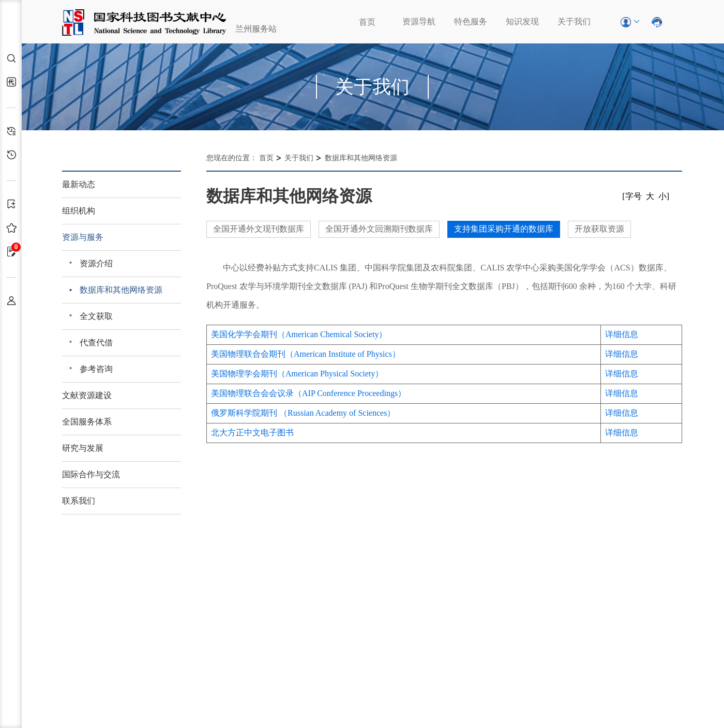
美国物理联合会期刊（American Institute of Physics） (306, 354)
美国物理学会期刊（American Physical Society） (297, 374)
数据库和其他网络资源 (121, 290)
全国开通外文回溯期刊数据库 (379, 229)
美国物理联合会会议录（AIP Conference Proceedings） (308, 393)
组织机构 (79, 211)
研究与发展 (83, 448)
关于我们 (574, 21)
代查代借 (96, 343)
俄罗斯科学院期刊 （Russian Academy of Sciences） (303, 413)
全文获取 (96, 316)
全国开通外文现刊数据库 (259, 229)
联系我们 (79, 501)
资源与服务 (83, 237)
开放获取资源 (599, 229)
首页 (367, 22)
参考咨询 (96, 369)
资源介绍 (96, 263)
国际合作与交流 (91, 474)
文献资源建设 (87, 395)
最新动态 (79, 184)
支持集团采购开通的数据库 (504, 229)
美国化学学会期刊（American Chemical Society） (299, 334)
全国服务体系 (87, 422)
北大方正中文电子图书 (252, 433)
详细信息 (622, 334)
